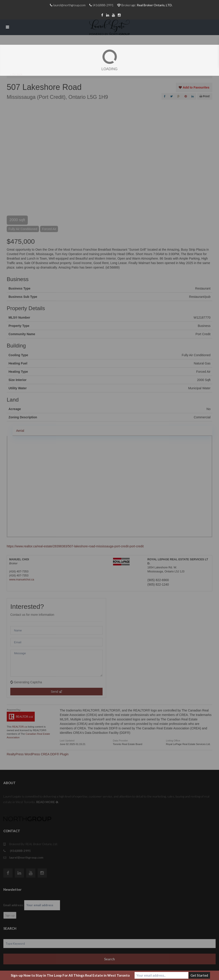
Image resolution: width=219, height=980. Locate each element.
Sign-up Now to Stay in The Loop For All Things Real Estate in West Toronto (70, 975)
